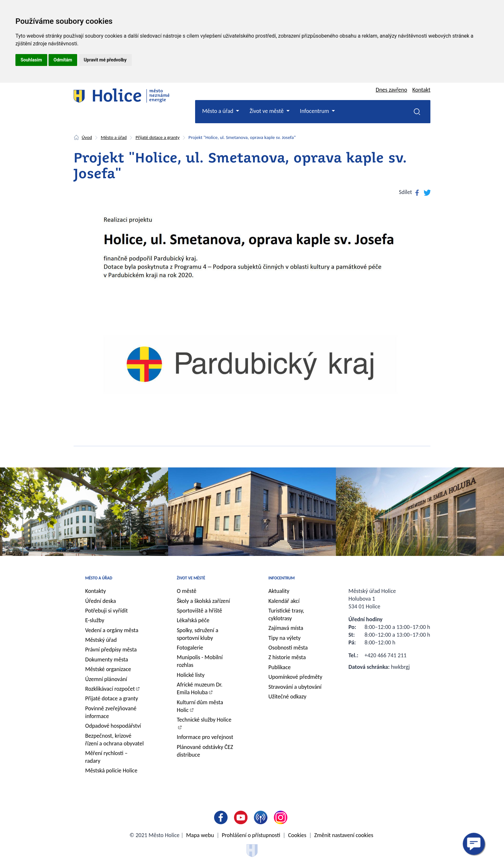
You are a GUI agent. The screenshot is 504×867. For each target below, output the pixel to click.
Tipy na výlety (284, 638)
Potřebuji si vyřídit (107, 611)
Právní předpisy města (111, 650)
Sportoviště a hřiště (199, 611)
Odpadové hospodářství (113, 726)
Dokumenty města (107, 659)
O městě (187, 591)
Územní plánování (106, 679)
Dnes (392, 90)
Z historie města (287, 657)
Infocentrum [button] (315, 111)
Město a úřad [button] (218, 111)
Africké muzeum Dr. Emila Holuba (200, 688)
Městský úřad (101, 640)
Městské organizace (108, 669)
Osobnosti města (288, 648)
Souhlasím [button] (31, 60)
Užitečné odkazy (287, 696)
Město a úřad (114, 137)
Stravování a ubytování (295, 687)
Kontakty (96, 591)
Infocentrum (282, 578)
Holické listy (191, 675)
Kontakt (421, 90)
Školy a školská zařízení (203, 601)
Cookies (297, 835)
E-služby (95, 620)
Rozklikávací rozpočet (110, 689)
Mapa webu (200, 835)
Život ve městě (191, 578)
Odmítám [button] (63, 60)
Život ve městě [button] (267, 111)
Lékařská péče (193, 620)
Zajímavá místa (286, 628)
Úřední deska (101, 601)
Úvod (87, 137)
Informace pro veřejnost (205, 737)
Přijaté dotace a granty (158, 137)
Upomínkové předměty (295, 677)
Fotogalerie (190, 648)
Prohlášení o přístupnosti (251, 835)
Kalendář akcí (284, 601)
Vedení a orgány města (112, 630)
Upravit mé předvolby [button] (105, 60)
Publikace (280, 667)
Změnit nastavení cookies (344, 835)
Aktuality (279, 591)
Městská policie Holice (111, 770)
